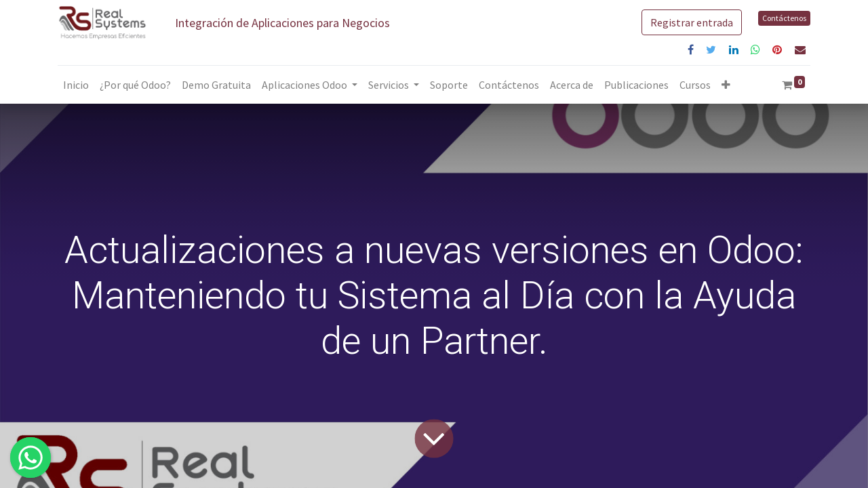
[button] (726, 85)
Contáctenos (784, 18)
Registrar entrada (692, 22)
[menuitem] (76, 85)
